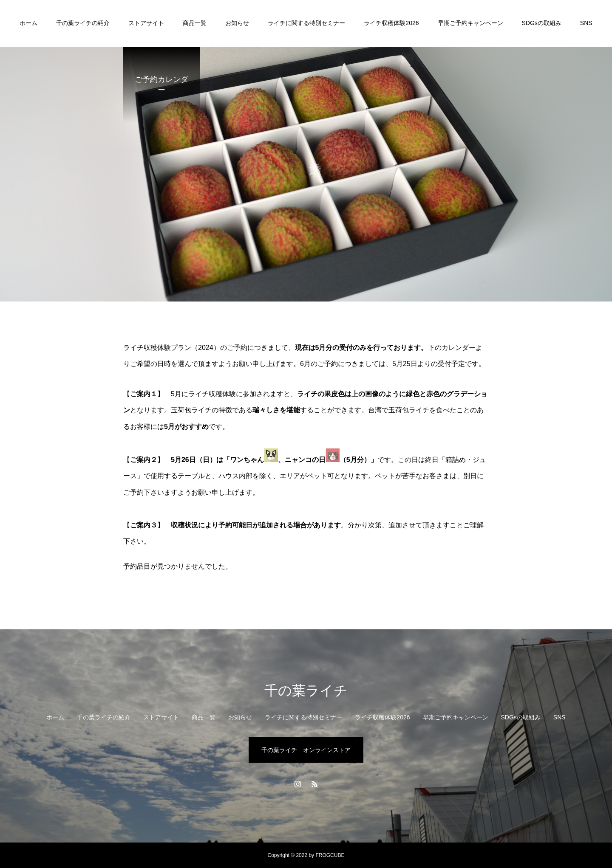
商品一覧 (195, 23)
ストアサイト (146, 23)
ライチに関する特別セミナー (306, 23)
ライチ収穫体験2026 (391, 23)
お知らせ (237, 23)
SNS (586, 23)
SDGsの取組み (542, 23)
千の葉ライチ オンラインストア (306, 750)
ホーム (28, 23)
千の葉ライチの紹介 (83, 23)
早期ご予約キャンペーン (470, 23)
